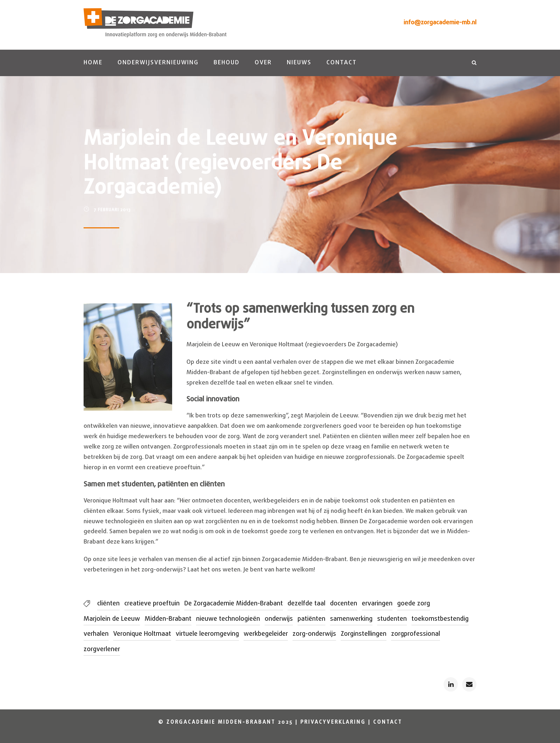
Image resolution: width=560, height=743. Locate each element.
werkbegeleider (266, 634)
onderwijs (279, 619)
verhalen (96, 634)
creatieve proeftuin (152, 604)
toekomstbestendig (440, 619)
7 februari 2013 (112, 210)
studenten (392, 619)
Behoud (227, 63)
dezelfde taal (306, 604)
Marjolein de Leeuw (112, 619)
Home (93, 63)
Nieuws (299, 63)
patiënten (311, 619)
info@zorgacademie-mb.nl (440, 23)
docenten (344, 604)
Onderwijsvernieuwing (158, 63)
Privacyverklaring (333, 722)
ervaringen (377, 604)
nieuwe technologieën (228, 619)
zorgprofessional (416, 634)
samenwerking (351, 619)
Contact (342, 63)
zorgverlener (102, 650)
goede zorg (414, 604)
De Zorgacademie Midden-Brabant (234, 604)
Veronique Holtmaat (142, 634)
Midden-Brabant (168, 619)
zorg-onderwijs (314, 634)
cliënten (108, 604)
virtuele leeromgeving (207, 634)
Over (263, 63)
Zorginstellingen (364, 634)
